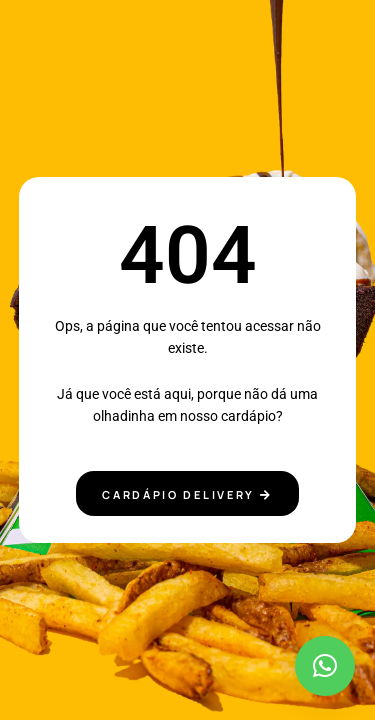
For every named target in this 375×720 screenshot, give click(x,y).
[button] (325, 666)
